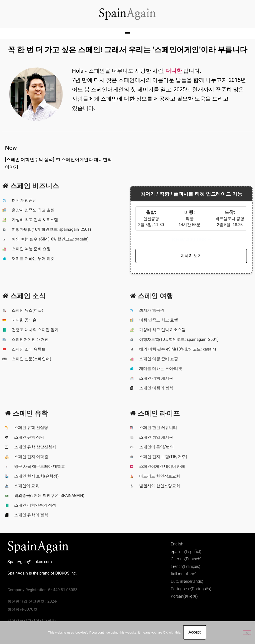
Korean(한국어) (184, 596)
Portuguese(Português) (191, 589)
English (177, 544)
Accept (195, 633)
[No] (247, 633)
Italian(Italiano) (184, 574)
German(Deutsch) (186, 559)
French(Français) (186, 566)
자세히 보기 (191, 256)
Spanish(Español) (186, 552)
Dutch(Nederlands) (187, 581)
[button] (128, 32)
